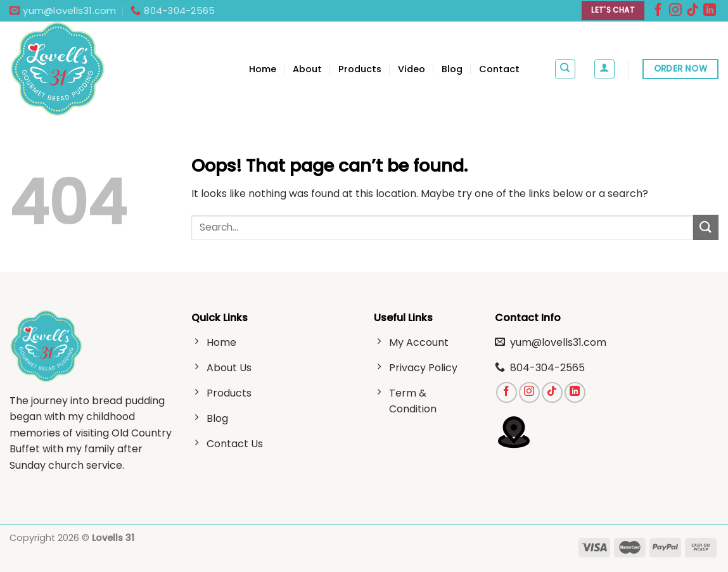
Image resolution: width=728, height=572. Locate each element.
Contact (499, 69)
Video (412, 69)
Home (263, 69)
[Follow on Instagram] (675, 13)
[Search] (565, 69)
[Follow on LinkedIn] (710, 13)
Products (360, 69)
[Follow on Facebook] (658, 13)
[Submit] (706, 227)
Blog (452, 69)
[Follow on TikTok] (693, 13)
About (307, 69)
